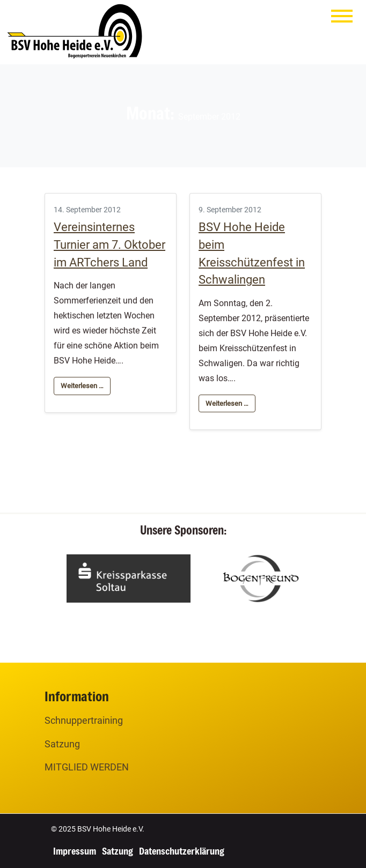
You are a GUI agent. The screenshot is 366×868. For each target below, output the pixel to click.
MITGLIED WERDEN (87, 767)
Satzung (62, 744)
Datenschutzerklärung (182, 851)
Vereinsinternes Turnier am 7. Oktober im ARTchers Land (109, 245)
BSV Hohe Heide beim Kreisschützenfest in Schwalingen (252, 253)
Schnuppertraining (84, 720)
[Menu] (342, 18)
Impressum (75, 851)
